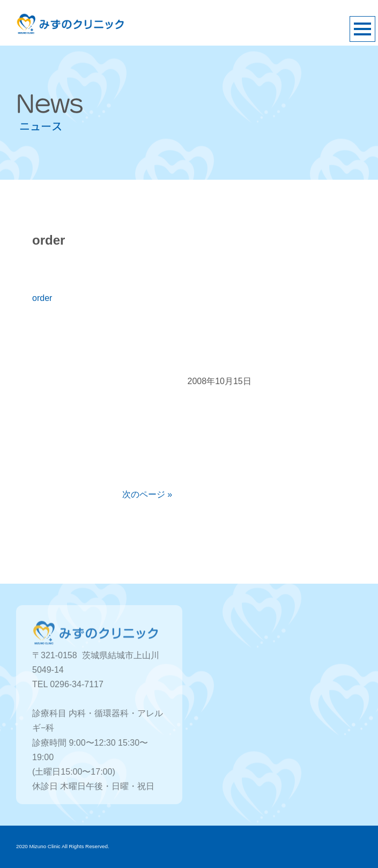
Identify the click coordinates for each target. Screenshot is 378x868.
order (42, 298)
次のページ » (147, 494)
